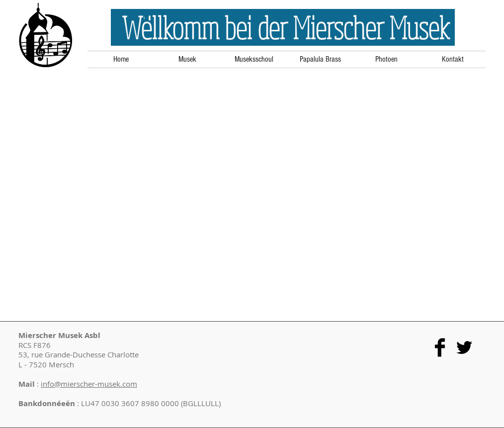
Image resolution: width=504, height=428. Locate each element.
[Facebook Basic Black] (440, 347)
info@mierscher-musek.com (89, 384)
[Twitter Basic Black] (464, 347)
